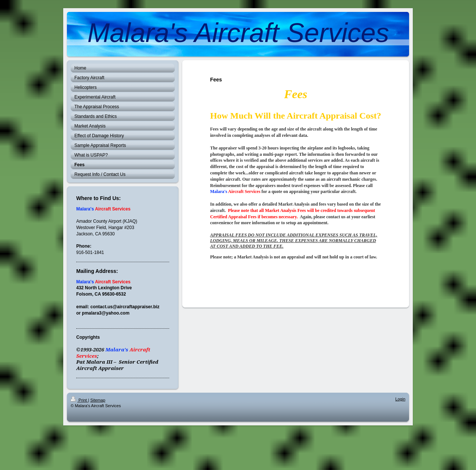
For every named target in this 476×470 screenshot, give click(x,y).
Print (79, 400)
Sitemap (98, 400)
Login (400, 399)
